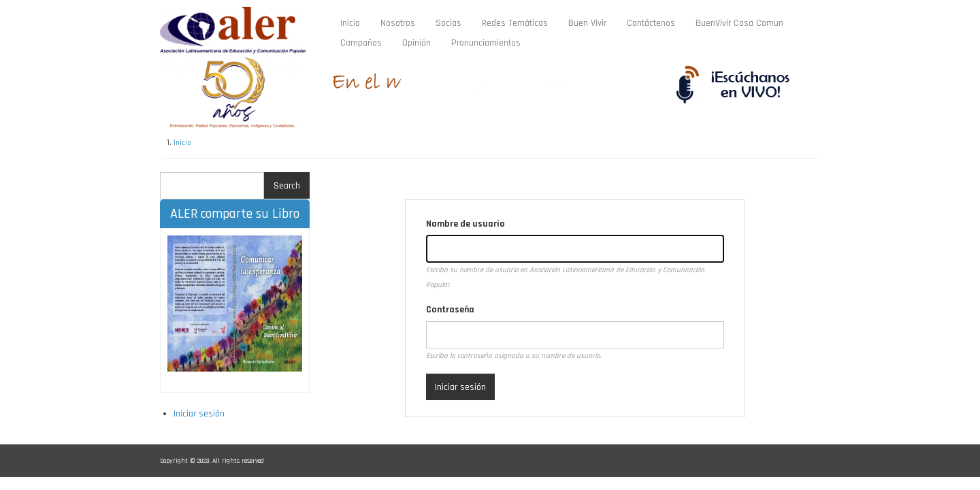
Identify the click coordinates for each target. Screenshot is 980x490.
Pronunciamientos (486, 43)
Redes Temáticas (520, 25)
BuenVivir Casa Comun (739, 23)
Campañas (361, 43)
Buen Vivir (587, 23)
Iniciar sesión (199, 414)
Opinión (416, 43)
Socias (448, 23)
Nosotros (398, 23)
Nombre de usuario (465, 224)
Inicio (350, 23)
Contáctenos (651, 23)
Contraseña (450, 310)
